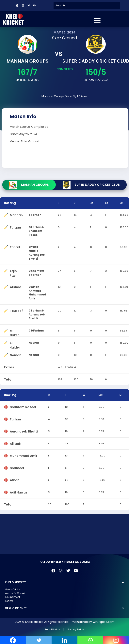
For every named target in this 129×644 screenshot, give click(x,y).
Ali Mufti (16, 443)
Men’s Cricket (13, 589)
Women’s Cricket (15, 593)
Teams (9, 601)
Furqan (15, 227)
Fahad (15, 246)
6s (107, 203)
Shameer (17, 467)
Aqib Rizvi (13, 270)
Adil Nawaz (19, 492)
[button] (64, 582)
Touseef (16, 310)
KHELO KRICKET (15, 582)
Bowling (10, 395)
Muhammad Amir (24, 455)
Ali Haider (15, 342)
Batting (10, 203)
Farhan (15, 419)
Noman (16, 354)
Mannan (16, 214)
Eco (101, 395)
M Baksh (15, 330)
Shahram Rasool (23, 406)
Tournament (12, 597)
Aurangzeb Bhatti (24, 431)
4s (92, 203)
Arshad (16, 286)
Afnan (15, 479)
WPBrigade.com (104, 622)
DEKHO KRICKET (16, 608)
